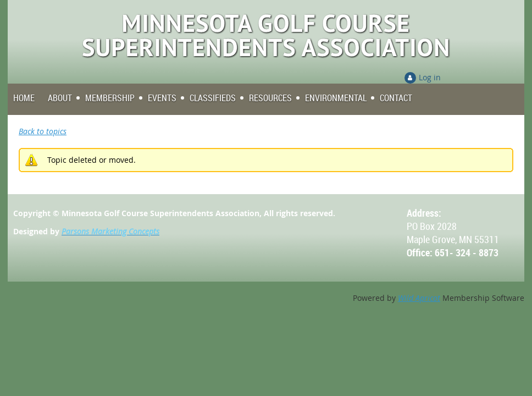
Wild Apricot (419, 298)
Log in (430, 77)
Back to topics (43, 131)
